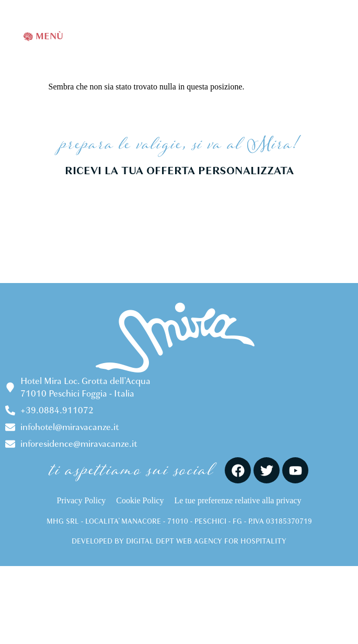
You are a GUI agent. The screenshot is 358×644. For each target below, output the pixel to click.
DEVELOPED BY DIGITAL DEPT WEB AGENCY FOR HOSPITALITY (179, 541)
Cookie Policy (140, 500)
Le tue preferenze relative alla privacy (238, 500)
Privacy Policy (82, 500)
